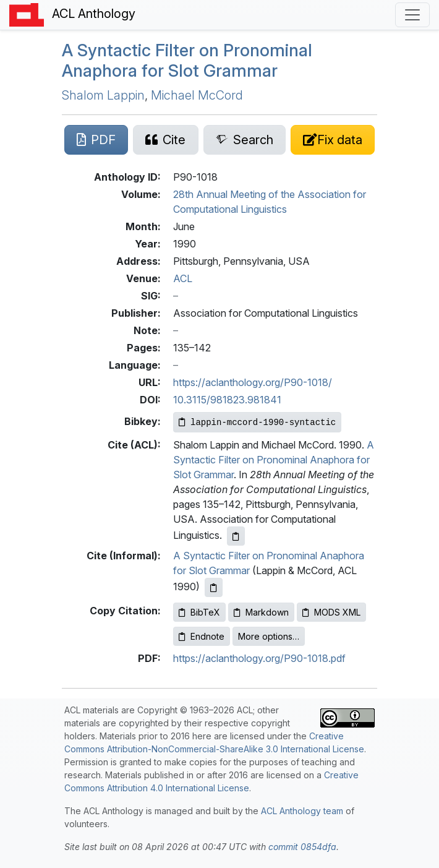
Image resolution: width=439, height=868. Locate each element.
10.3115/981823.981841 (227, 400)
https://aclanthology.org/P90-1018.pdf (259, 658)
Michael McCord (197, 95)
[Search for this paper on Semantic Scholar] (245, 140)
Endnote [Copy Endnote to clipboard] (202, 636)
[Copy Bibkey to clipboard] (257, 422)
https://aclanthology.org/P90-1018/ (253, 382)
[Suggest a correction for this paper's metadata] (333, 140)
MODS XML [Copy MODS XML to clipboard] (331, 612)
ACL (183, 278)
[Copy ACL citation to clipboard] (236, 536)
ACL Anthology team (302, 811)
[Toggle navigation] (412, 15)
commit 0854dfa (302, 847)
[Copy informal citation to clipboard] (214, 587)
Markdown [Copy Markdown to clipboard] (261, 612)
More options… (269, 636)
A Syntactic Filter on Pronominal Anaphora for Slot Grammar (187, 60)
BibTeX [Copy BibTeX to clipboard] (199, 612)
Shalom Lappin (103, 95)
